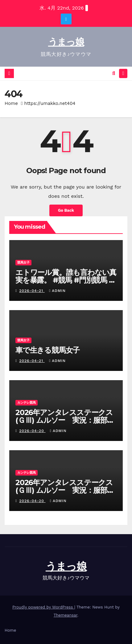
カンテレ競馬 (27, 403)
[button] (114, 73)
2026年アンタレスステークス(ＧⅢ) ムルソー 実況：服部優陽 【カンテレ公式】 (65, 420)
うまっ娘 (66, 42)
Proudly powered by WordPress (43, 607)
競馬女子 (23, 262)
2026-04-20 (32, 431)
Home (11, 103)
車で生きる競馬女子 (47, 350)
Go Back (66, 210)
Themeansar (66, 615)
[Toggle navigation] (123, 74)
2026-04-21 (32, 291)
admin (57, 291)
